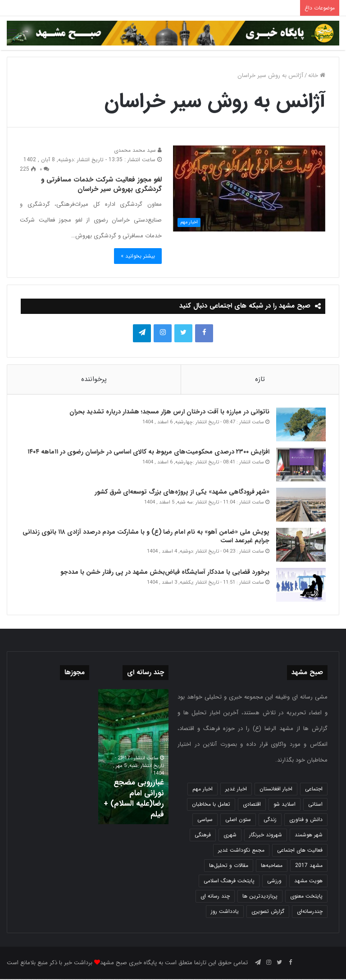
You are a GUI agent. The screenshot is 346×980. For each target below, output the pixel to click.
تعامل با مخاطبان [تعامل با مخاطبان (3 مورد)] (211, 805)
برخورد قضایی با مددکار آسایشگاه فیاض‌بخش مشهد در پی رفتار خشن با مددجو (164, 572)
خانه (317, 75)
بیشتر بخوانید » (138, 256)
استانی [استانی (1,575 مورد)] (315, 805)
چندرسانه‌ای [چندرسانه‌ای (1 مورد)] (310, 912)
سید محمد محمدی (138, 150)
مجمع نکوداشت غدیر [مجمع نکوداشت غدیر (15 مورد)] (241, 851)
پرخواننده (94, 379)
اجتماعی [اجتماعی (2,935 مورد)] (314, 790)
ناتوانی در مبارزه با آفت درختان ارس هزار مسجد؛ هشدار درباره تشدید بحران (169, 412)
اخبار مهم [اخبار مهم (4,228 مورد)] (203, 790)
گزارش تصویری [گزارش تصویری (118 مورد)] (268, 912)
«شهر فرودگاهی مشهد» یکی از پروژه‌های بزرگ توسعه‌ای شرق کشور (182, 492)
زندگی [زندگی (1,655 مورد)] (270, 820)
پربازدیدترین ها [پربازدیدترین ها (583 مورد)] (260, 897)
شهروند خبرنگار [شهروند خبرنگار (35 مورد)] (266, 836)
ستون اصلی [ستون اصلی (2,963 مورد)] (238, 820)
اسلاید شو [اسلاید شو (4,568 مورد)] (285, 805)
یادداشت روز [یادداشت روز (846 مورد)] (225, 912)
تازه (260, 379)
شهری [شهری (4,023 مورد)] (230, 836)
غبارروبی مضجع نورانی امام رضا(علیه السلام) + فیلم (137, 799)
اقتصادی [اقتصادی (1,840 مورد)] (252, 805)
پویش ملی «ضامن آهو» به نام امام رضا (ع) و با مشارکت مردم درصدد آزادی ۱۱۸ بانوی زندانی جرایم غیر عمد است (146, 537)
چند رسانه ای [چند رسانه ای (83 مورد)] (215, 897)
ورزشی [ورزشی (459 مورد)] (274, 882)
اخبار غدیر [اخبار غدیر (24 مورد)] (236, 790)
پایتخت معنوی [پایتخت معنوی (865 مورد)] (306, 897)
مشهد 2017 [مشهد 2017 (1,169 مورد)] (309, 866)
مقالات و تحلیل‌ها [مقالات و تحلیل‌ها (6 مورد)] (229, 866)
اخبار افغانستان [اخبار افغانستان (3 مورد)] (276, 790)
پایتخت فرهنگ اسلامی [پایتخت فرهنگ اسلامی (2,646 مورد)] (229, 882)
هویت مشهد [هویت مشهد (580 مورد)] (308, 882)
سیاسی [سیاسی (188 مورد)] (205, 820)
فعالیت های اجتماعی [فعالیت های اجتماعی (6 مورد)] (300, 851)
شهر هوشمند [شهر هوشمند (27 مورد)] (309, 836)
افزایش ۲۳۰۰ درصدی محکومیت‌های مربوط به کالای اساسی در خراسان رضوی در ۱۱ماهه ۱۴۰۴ (147, 452)
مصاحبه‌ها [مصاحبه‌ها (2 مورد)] (272, 866)
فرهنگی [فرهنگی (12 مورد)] (203, 836)
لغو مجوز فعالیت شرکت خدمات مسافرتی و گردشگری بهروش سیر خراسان (101, 184)
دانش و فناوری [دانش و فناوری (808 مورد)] (306, 820)
